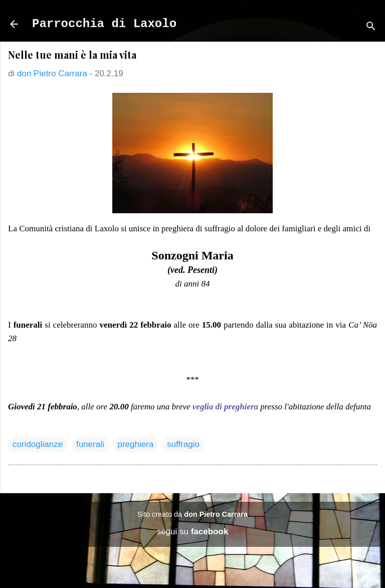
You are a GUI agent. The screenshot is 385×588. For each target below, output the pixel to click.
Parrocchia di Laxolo (104, 24)
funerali (90, 444)
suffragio (183, 444)
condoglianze (38, 444)
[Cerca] (371, 27)
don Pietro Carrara (216, 514)
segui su (193, 532)
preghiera (135, 444)
